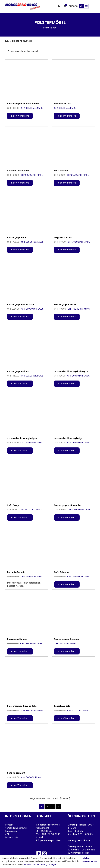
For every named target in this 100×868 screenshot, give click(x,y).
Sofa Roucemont (16, 773)
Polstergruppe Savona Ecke (22, 706)
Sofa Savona (61, 171)
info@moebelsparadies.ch (50, 840)
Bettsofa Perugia (16, 572)
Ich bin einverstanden (90, 860)
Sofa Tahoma (61, 572)
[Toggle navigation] (86, 6)
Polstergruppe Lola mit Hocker (23, 104)
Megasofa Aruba (63, 238)
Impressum (11, 831)
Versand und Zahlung (16, 828)
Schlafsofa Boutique (18, 171)
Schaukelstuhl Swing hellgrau (23, 438)
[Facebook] (39, 853)
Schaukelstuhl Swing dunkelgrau (71, 371)
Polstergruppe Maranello (67, 505)
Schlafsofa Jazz (63, 104)
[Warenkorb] (65, 6)
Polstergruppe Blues (18, 371)
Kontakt (9, 825)
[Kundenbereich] (59, 6)
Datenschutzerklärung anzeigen (41, 864)
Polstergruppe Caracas (67, 639)
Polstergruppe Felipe (65, 304)
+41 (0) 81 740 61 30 (50, 834)
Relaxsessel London (18, 639)
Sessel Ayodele (62, 706)
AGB (7, 834)
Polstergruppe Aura (18, 238)
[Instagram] (44, 853)
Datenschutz (12, 837)
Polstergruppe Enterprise (21, 304)
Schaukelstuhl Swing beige (68, 438)
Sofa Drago (13, 505)
